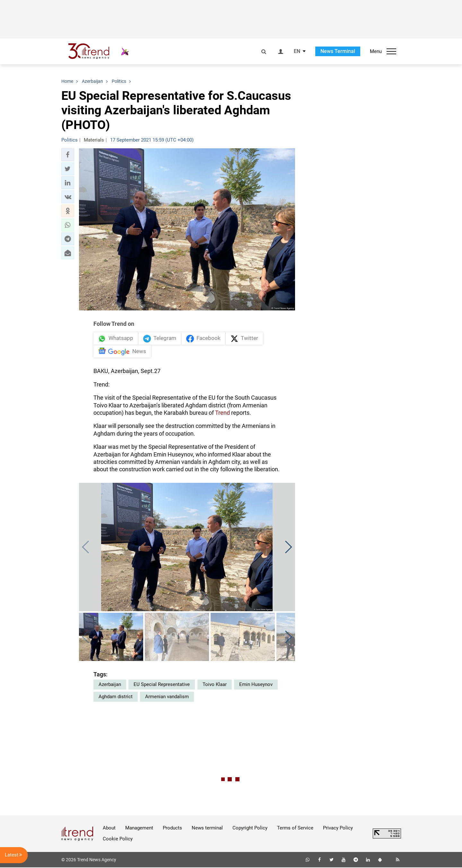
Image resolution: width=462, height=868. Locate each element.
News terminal (207, 829)
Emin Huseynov (256, 685)
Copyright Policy (250, 829)
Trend (222, 413)
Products (172, 829)
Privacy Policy (338, 829)
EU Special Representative (162, 685)
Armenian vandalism (167, 697)
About (109, 829)
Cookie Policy (118, 839)
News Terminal (338, 51)
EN (297, 51)
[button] (68, 155)
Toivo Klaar (215, 685)
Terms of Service (295, 829)
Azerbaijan (110, 685)
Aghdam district (116, 697)
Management (139, 829)
